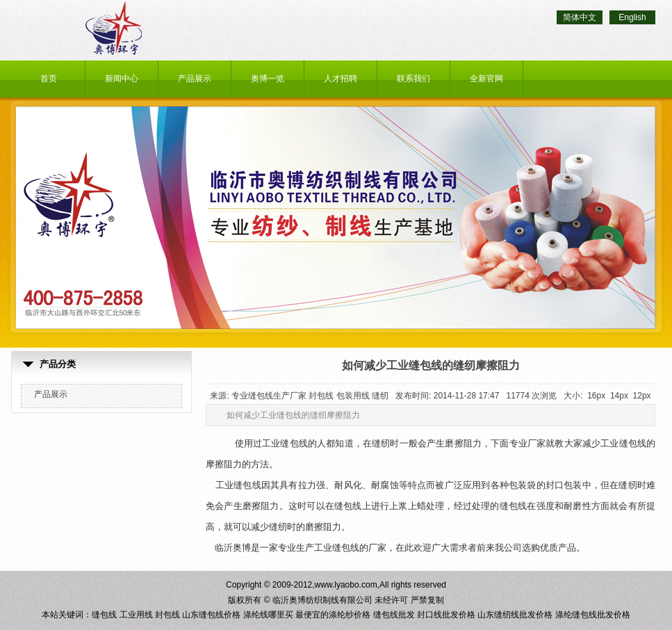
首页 (49, 79)
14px (619, 396)
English (632, 17)
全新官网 (486, 79)
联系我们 (413, 79)
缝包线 (104, 615)
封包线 (167, 615)
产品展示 (195, 79)
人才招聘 (341, 79)
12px (642, 396)
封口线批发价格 (446, 615)
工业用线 (136, 615)
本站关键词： (67, 615)
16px (596, 396)
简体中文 (580, 17)
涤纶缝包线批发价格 (593, 615)
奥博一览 (268, 79)
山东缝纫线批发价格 (515, 615)
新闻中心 (122, 79)
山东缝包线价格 (211, 615)
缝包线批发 (394, 615)
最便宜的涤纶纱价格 (333, 615)
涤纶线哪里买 (268, 615)
